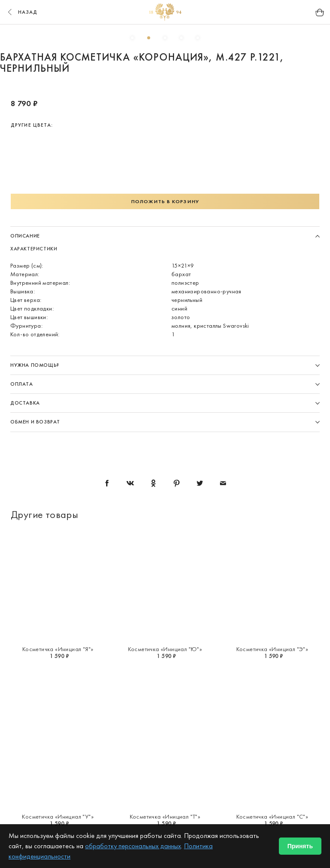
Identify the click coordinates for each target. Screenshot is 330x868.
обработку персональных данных (133, 846)
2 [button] (149, 38)
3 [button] (165, 38)
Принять (300, 846)
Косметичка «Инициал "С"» (272, 816)
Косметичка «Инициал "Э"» (272, 649)
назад (21, 12)
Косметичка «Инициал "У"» (58, 816)
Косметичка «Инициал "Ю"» (165, 649)
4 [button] (181, 38)
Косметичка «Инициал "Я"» (58, 649)
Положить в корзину (165, 201)
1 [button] (132, 38)
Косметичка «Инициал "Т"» (165, 816)
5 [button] (198, 38)
